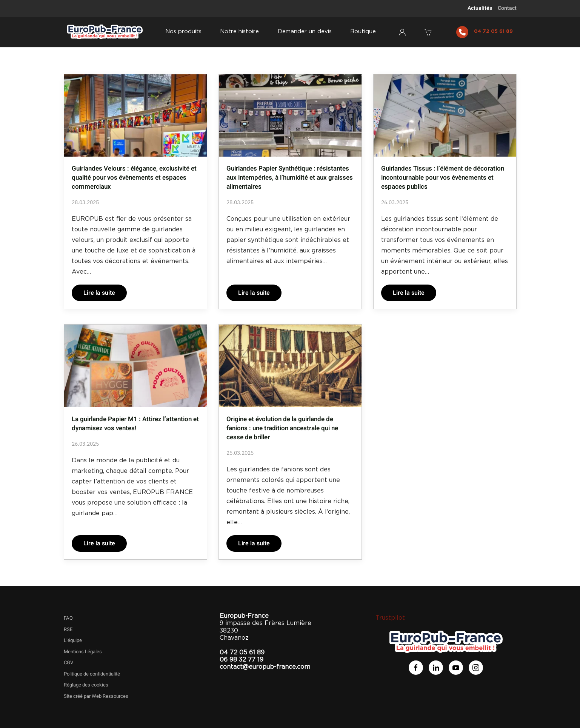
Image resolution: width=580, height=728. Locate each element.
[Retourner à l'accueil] (105, 32)
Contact (507, 8)
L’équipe (73, 640)
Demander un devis (305, 32)
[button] (429, 32)
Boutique (363, 32)
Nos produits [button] (183, 32)
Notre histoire (239, 32)
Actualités (480, 8)
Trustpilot (390, 618)
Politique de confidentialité (92, 674)
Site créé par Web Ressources (96, 696)
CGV (68, 663)
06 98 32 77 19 (242, 660)
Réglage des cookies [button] (86, 685)
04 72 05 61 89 (493, 32)
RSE (68, 629)
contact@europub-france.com (265, 667)
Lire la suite (99, 293)
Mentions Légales (83, 652)
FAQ (68, 618)
